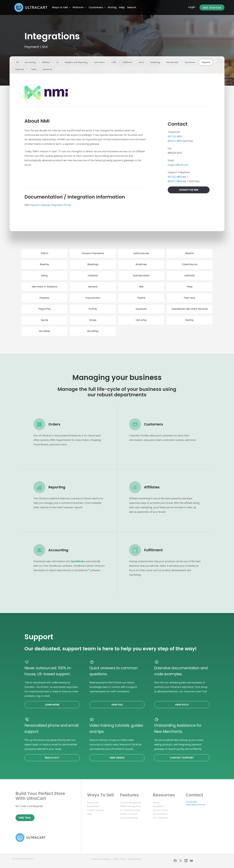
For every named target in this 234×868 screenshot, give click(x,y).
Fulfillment (127, 62)
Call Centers (99, 62)
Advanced (47, 69)
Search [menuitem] (132, 7)
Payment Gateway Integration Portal (50, 205)
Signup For (189, 190)
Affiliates (46, 62)
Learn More (52, 705)
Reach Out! (52, 758)
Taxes (33, 69)
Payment (32, 47)
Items (141, 62)
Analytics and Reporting (76, 62)
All (17, 62)
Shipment (20, 69)
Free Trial (25, 818)
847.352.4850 (175, 136)
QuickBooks (78, 561)
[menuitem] (60, 7)
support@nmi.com (178, 165)
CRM (114, 62)
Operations (190, 62)
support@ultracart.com (196, 805)
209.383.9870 (191, 802)
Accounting (30, 62)
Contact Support (182, 758)
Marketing (155, 62)
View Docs (182, 705)
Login (192, 7)
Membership (172, 62)
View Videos (117, 758)
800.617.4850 (175, 141)
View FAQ (117, 705)
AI (57, 62)
